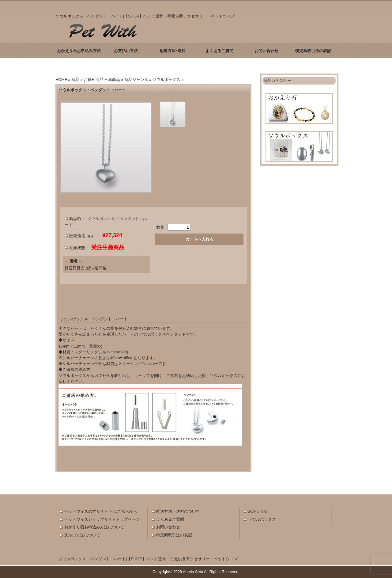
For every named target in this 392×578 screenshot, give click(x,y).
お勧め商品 (94, 80)
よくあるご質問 (219, 51)
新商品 (114, 80)
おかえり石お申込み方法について (94, 527)
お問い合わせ (266, 51)
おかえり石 (258, 511)
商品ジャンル (136, 80)
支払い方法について (82, 535)
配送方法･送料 (173, 51)
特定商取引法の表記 (313, 51)
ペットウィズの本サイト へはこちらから (101, 511)
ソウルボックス (166, 80)
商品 (75, 80)
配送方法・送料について (178, 511)
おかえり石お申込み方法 (79, 51)
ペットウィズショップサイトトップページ (102, 519)
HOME (61, 80)
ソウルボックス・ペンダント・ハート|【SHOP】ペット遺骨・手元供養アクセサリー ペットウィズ (148, 559)
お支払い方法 (126, 51)
